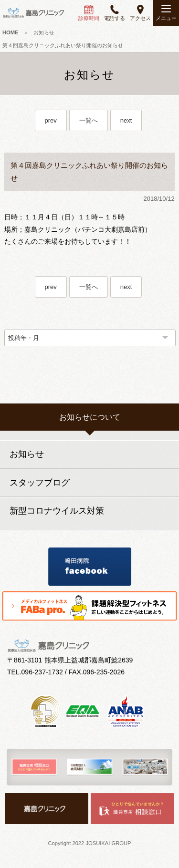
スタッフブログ (40, 483)
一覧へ (89, 120)
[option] (34, 767)
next (126, 120)
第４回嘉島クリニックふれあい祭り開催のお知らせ (63, 45)
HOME (11, 32)
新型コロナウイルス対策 (57, 511)
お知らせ (44, 32)
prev (51, 120)
